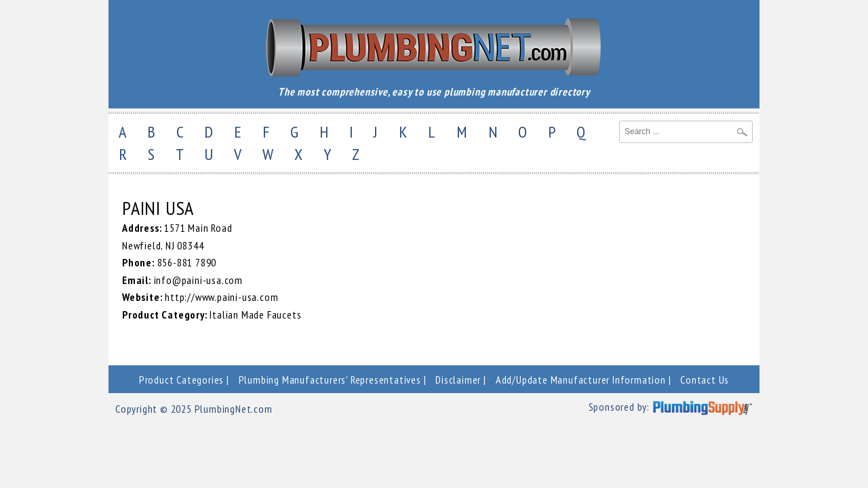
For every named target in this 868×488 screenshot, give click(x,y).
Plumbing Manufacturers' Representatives (330, 380)
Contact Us (705, 380)
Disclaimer (458, 380)
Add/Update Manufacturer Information (581, 380)
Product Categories (181, 380)
